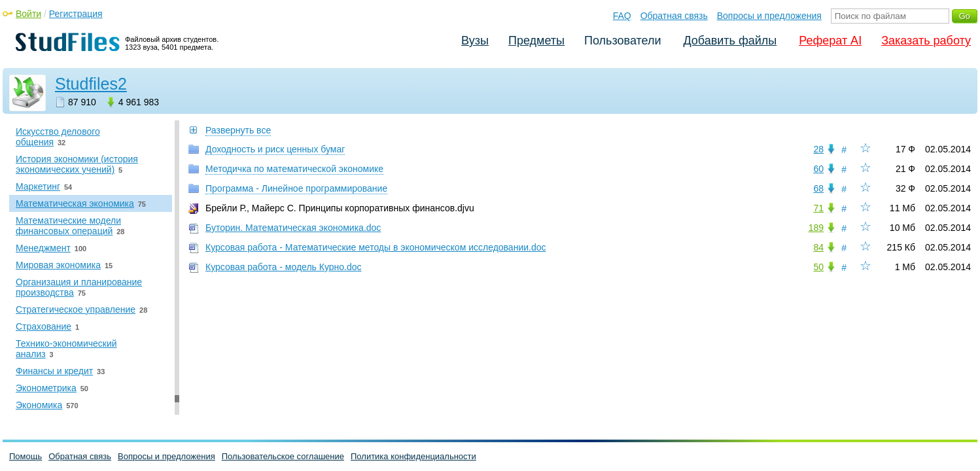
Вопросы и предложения (769, 16)
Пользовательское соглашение (283, 456)
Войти (28, 14)
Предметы (536, 41)
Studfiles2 (91, 84)
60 (818, 169)
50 (818, 267)
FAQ (622, 16)
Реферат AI (830, 41)
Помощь (26, 456)
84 (818, 247)
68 (818, 188)
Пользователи (622, 41)
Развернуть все (238, 130)
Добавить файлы (730, 41)
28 (818, 149)
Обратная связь (674, 16)
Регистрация (76, 14)
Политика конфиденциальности (413, 456)
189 (816, 228)
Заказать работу (926, 41)
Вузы (475, 41)
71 (818, 208)
